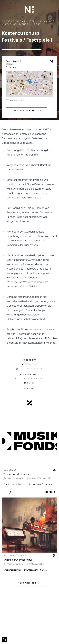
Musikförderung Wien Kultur (18, 560)
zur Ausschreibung (27, 111)
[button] (30, 81)
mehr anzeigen (29, 583)
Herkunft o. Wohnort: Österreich (37, 484)
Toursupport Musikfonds (16, 474)
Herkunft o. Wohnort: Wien (35, 570)
